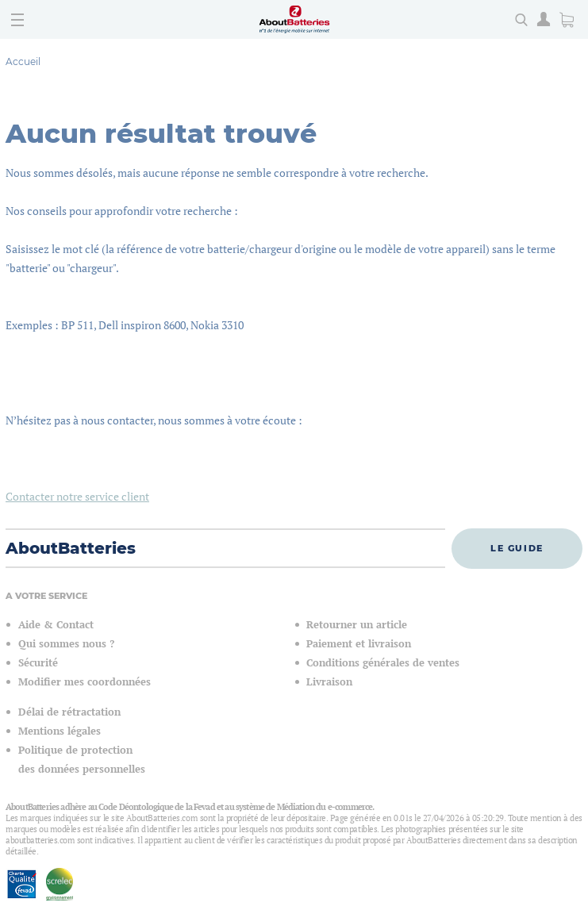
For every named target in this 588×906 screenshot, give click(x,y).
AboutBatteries (71, 548)
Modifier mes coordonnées (85, 682)
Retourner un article (357, 625)
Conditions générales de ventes (383, 663)
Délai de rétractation (69, 712)
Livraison (329, 682)
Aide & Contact (56, 625)
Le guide (517, 548)
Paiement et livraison (359, 644)
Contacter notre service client (77, 496)
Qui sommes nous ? (66, 644)
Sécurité (38, 663)
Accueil (23, 61)
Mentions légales (60, 731)
